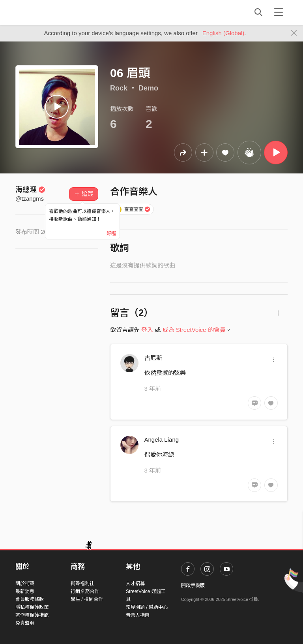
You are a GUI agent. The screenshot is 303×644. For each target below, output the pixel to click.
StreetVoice (48, 12)
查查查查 (132, 209)
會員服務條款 (30, 599)
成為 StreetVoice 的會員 (194, 330)
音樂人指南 (138, 615)
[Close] (294, 33)
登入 (147, 330)
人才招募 (135, 584)
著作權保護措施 (32, 615)
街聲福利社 (82, 584)
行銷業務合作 (85, 591)
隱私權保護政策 (32, 607)
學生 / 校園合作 (87, 599)
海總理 (30, 190)
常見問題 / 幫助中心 (147, 607)
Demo (148, 88)
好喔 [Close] (111, 233)
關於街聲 (25, 584)
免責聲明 (25, 623)
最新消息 (25, 591)
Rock (119, 88)
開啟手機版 (193, 586)
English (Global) (224, 33)
